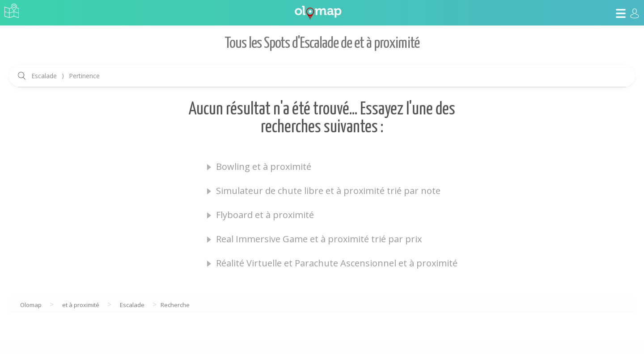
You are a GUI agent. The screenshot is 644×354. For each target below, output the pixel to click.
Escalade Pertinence (66, 76)
